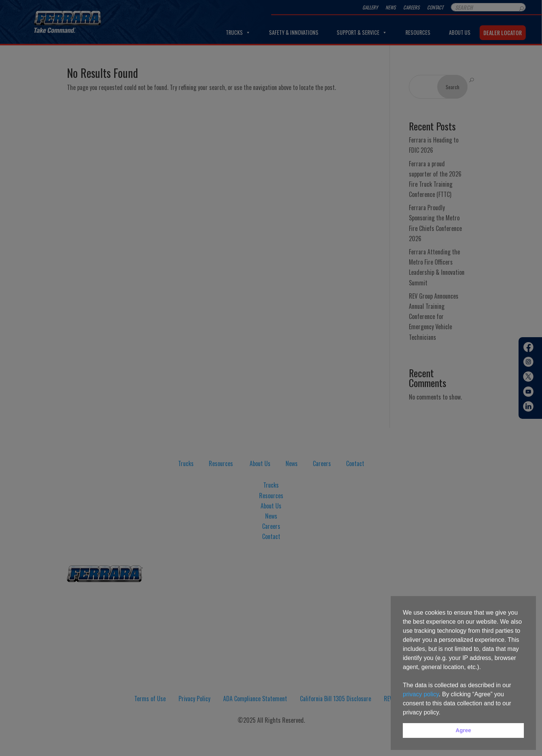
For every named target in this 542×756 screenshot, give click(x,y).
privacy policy (421, 694)
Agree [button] (464, 730)
